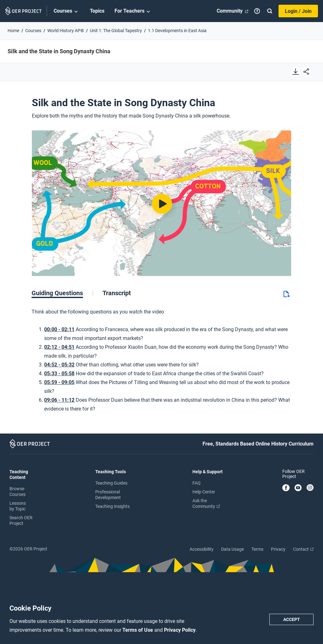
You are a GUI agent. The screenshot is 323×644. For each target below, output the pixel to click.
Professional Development (108, 495)
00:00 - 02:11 (59, 329)
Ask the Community (206, 503)
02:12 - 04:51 (59, 347)
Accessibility (202, 549)
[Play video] (161, 203)
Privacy (278, 549)
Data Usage (232, 549)
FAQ (197, 483)
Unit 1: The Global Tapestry (116, 31)
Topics (97, 11)
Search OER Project (21, 520)
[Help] (257, 11)
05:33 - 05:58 (59, 374)
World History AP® (66, 31)
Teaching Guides (111, 483)
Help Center (204, 492)
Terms (257, 549)
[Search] (270, 11)
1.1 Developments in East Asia (177, 31)
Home (13, 31)
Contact (303, 549)
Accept (292, 619)
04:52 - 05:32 (59, 365)
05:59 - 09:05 (59, 382)
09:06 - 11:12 (59, 400)
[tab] (63, 293)
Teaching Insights (112, 506)
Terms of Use (138, 630)
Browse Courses (18, 492)
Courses (67, 11)
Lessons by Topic (18, 506)
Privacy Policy (180, 630)
